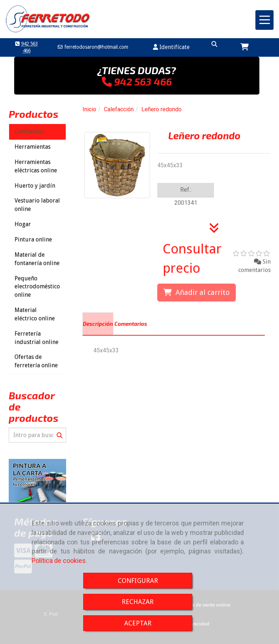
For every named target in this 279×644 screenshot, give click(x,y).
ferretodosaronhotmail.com (96, 47)
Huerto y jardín (35, 186)
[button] (171, 47)
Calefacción (29, 131)
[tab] (98, 324)
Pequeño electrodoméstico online (37, 287)
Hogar (23, 224)
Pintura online (33, 239)
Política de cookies (59, 561)
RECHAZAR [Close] (138, 602)
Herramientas (33, 147)
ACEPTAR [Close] (138, 623)
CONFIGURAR (138, 581)
